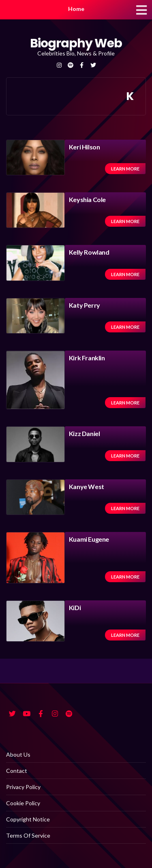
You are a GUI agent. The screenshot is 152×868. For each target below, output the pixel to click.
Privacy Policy (23, 787)
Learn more (125, 169)
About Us (18, 754)
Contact (17, 771)
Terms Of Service (28, 835)
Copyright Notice (28, 819)
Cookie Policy (23, 803)
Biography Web (76, 43)
